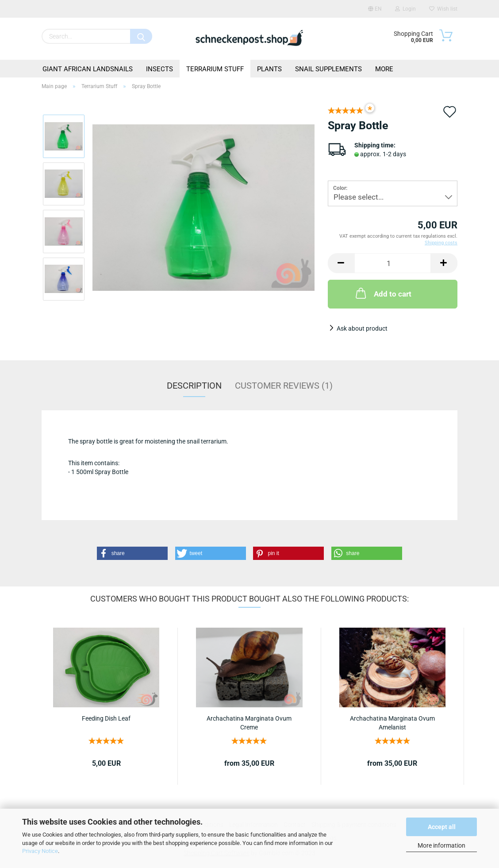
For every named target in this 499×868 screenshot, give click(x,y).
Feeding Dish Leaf (106, 718)
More (384, 69)
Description (194, 386)
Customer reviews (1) (284, 386)
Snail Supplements (328, 69)
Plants (269, 69)
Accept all (442, 827)
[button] (132, 553)
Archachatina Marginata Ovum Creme (249, 722)
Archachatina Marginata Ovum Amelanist (392, 722)
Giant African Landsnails (88, 69)
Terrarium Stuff (215, 69)
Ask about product (362, 328)
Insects (159, 69)
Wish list (443, 9)
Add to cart (383, 293)
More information (441, 845)
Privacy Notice (40, 851)
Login (405, 9)
